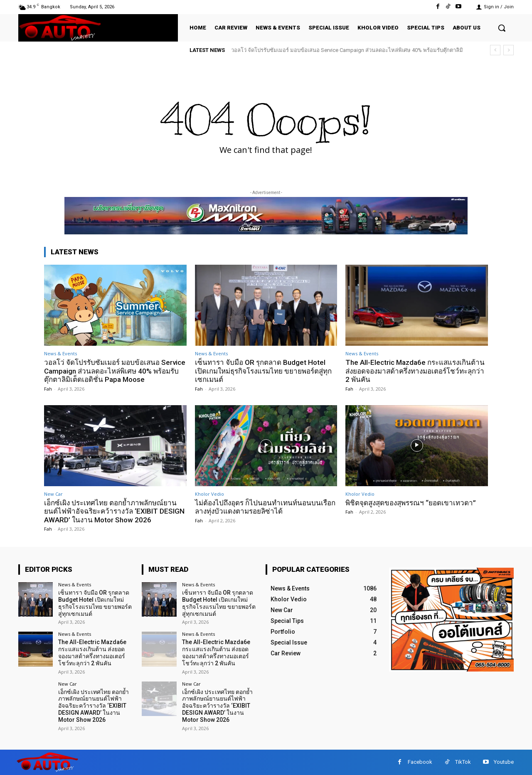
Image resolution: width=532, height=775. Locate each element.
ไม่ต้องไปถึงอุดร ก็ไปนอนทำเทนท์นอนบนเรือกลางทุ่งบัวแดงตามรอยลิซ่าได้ (265, 507)
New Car (53, 494)
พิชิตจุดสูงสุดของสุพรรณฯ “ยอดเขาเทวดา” (411, 503)
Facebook (420, 762)
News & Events (60, 353)
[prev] (495, 50)
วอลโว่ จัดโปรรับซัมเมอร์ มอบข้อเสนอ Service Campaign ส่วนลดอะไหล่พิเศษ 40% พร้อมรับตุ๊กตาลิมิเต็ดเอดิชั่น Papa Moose (115, 371)
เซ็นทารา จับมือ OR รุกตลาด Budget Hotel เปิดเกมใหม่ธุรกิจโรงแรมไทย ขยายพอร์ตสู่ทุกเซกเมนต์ (263, 371)
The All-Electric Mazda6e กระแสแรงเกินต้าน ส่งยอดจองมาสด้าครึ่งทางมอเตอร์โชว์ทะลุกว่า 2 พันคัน (415, 371)
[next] (509, 50)
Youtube (504, 762)
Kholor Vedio (209, 494)
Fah (48, 389)
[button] (502, 28)
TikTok (463, 762)
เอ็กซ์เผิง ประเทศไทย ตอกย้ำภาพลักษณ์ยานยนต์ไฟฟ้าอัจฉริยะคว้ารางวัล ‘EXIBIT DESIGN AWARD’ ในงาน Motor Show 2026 (114, 511)
